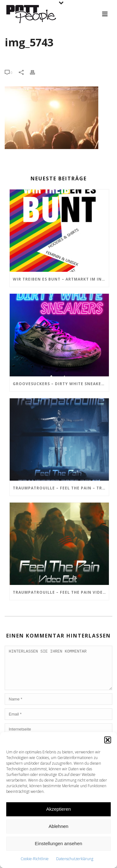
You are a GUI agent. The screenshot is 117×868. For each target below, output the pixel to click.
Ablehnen (58, 826)
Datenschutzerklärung (75, 859)
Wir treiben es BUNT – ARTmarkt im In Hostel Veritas (61, 279)
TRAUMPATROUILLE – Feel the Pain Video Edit (61, 592)
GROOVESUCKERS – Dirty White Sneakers (60, 384)
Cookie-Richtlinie (35, 859)
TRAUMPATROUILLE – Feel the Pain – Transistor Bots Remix (61, 488)
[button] (108, 740)
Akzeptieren (58, 809)
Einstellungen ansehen (59, 843)
